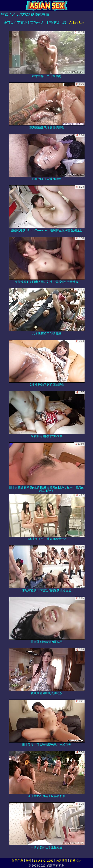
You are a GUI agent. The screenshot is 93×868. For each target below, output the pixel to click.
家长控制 (75, 861)
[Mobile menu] (4, 6)
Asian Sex (77, 23)
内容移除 (62, 861)
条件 (28, 861)
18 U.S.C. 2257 (44, 861)
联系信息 (18, 861)
